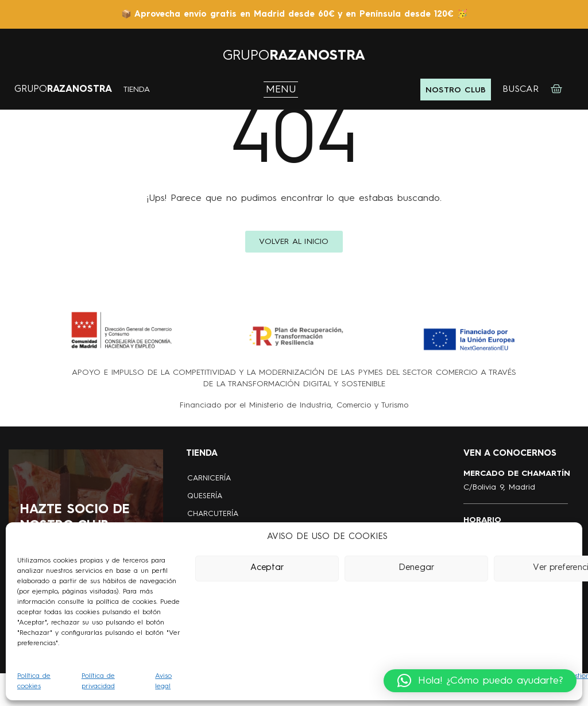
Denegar (416, 568)
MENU (281, 90)
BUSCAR (521, 90)
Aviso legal (163, 681)
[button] (480, 681)
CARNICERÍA (209, 478)
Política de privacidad (98, 681)
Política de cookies (34, 681)
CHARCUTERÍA (213, 514)
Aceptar (267, 568)
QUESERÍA (205, 496)
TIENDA (137, 90)
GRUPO (294, 56)
